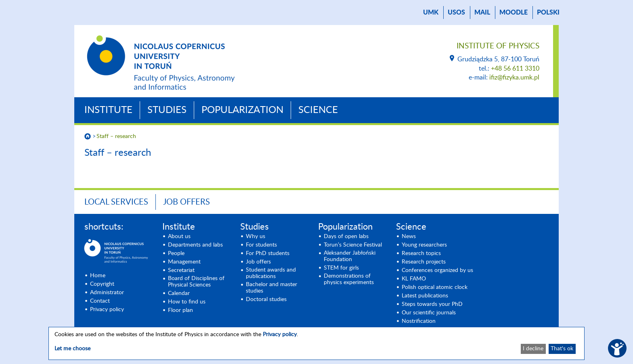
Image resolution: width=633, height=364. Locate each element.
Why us (256, 236)
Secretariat (181, 270)
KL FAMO (414, 279)
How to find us (187, 302)
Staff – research (116, 136)
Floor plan (180, 310)
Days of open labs (346, 236)
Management (184, 262)
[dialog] (316, 343)
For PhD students (268, 253)
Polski (548, 13)
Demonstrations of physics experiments (349, 279)
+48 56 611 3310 (515, 69)
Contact (100, 301)
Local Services (116, 202)
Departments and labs (195, 245)
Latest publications (425, 296)
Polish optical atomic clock (435, 287)
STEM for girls (341, 268)
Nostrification (419, 321)
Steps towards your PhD (432, 304)
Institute (108, 110)
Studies (167, 110)
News (409, 236)
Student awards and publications (271, 273)
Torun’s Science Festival (353, 245)
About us (179, 236)
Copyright (102, 284)
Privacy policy (107, 310)
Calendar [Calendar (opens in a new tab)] (179, 293)
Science (318, 110)
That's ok (562, 349)
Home (98, 276)
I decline (533, 349)
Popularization (242, 110)
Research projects (424, 262)
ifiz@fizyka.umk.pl (514, 77)
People (176, 253)
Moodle (514, 13)
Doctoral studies (266, 299)
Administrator (107, 293)
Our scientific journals (429, 313)
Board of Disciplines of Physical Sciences (196, 282)
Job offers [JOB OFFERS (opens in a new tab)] (187, 202)
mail (482, 13)
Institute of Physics (498, 46)
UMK (431, 13)
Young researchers (424, 245)
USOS (456, 13)
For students (261, 245)
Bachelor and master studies (271, 288)
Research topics (421, 253)
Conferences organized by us (437, 270)
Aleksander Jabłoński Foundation (350, 256)
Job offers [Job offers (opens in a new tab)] (258, 262)
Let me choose (72, 349)
